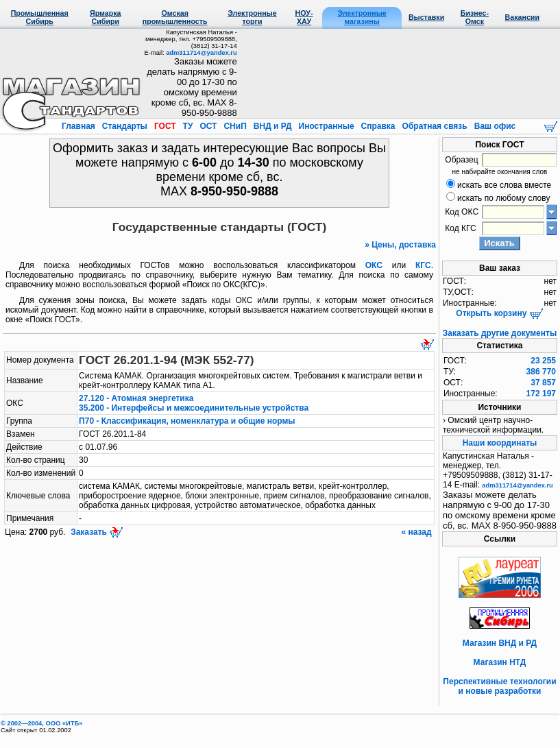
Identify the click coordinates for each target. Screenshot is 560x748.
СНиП (235, 126)
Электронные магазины (362, 17)
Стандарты (124, 126)
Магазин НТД (500, 662)
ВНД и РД (272, 126)
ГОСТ (165, 126)
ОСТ (208, 126)
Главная (80, 126)
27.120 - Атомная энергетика (136, 398)
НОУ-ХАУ (304, 17)
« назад (417, 532)
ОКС (374, 265)
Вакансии (522, 17)
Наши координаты (500, 443)
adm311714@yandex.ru (201, 53)
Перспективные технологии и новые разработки (499, 686)
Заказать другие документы (500, 333)
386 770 (541, 372)
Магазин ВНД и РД (500, 643)
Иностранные (326, 126)
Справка (378, 126)
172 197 (541, 394)
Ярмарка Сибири (105, 17)
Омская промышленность (175, 17)
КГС (423, 265)
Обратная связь (435, 126)
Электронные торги (252, 17)
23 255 (543, 361)
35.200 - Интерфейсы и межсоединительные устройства (194, 408)
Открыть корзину (499, 313)
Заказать (96, 532)
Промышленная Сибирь (40, 17)
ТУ (187, 126)
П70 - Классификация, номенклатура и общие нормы (187, 421)
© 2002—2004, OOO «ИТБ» (41, 723)
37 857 (543, 383)
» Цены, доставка (400, 245)
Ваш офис (494, 126)
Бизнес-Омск (475, 17)
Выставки (426, 17)
